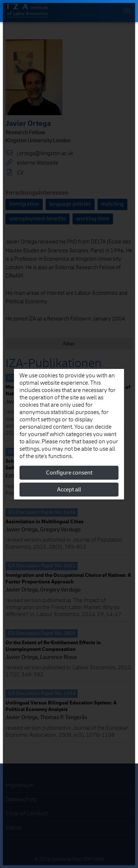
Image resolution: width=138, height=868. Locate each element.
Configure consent (69, 473)
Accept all (69, 490)
